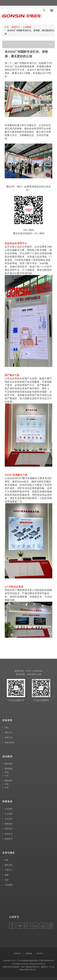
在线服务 (9, 885)
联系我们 (40, 953)
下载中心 (9, 870)
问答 (7, 860)
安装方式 (9, 738)
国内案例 (9, 769)
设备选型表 (9, 743)
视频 (7, 875)
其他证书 (9, 839)
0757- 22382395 (34, 671)
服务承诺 (9, 865)
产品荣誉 (9, 814)
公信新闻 (27, 27)
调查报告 (9, 824)
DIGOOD (42, 964)
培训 (7, 880)
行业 (7, 776)
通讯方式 (9, 733)
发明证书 (9, 829)
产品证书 (9, 819)
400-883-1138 (34, 674)
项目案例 (9, 764)
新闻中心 (16, 27)
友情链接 (29, 953)
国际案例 (9, 781)
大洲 (7, 784)
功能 (7, 728)
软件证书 (9, 834)
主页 (7, 27)
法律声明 (17, 953)
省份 (7, 772)
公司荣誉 (9, 809)
